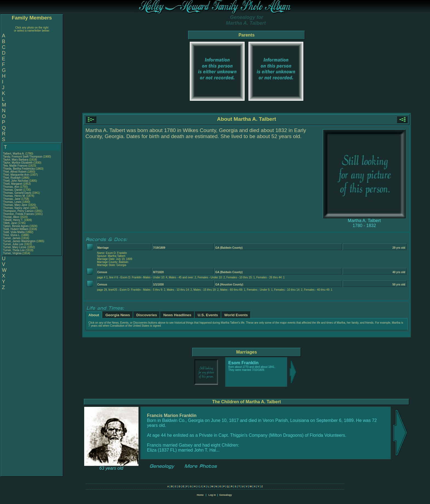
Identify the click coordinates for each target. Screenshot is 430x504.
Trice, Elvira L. (12, 235)
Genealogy (226, 495)
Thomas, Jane (12, 199)
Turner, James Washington (19, 241)
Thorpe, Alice (11, 217)
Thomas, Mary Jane (15, 205)
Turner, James (12, 238)
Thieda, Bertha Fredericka (19, 169)
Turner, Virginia (13, 253)
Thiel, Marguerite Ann (16, 175)
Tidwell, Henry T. (13, 220)
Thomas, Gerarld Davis (17, 193)
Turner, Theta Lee (14, 250)
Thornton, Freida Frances (19, 214)
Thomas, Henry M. (14, 196)
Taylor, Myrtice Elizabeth (18, 163)
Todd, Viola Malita (14, 232)
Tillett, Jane (10, 223)
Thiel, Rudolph (12, 178)
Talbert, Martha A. (14, 154)
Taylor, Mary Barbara (16, 160)
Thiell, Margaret (13, 184)
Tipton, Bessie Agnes (16, 226)
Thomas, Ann (12, 187)
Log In (212, 495)
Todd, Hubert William (16, 229)
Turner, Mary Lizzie (15, 247)
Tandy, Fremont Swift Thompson (23, 157)
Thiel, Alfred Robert (15, 172)
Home (200, 495)
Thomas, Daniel (13, 190)
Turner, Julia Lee (13, 244)
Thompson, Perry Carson (18, 211)
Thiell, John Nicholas (16, 181)
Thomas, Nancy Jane (16, 208)
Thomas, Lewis (13, 202)
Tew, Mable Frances (15, 166)
